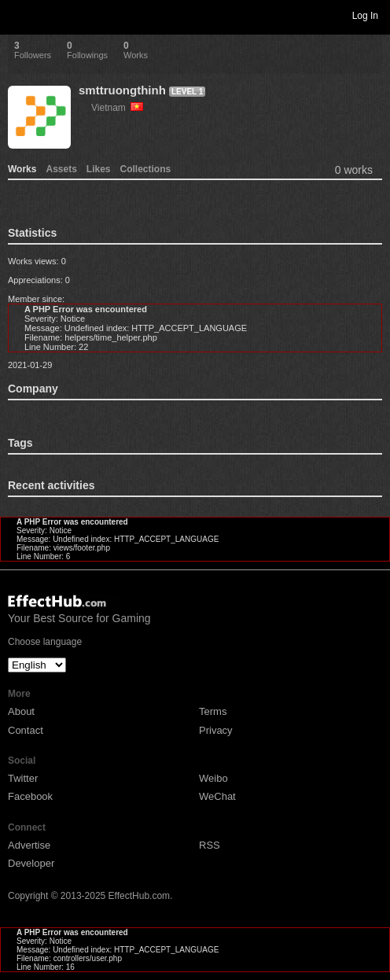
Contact (26, 730)
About (21, 711)
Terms (213, 711)
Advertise (29, 845)
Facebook (30, 796)
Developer (31, 863)
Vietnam (117, 108)
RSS (210, 845)
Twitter (23, 778)
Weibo (213, 778)
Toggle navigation (19, 15)
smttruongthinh (122, 90)
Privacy (216, 730)
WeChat (217, 796)
